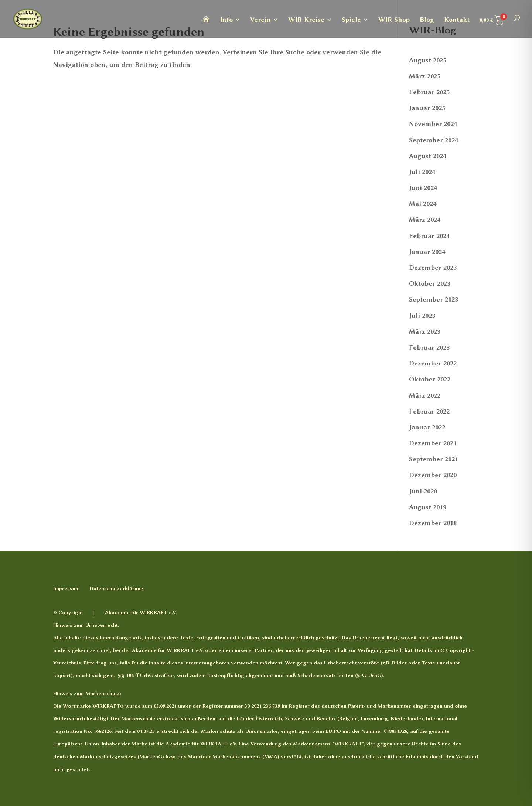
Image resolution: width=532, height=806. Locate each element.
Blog (427, 20)
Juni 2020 (423, 491)
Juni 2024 (423, 188)
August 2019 (428, 507)
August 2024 (428, 156)
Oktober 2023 (430, 283)
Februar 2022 (429, 411)
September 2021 (434, 459)
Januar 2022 (427, 427)
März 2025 (425, 76)
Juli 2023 (422, 316)
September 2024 (434, 140)
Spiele (351, 20)
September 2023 (434, 299)
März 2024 (425, 220)
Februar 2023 (429, 347)
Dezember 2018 (433, 523)
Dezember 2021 (433, 443)
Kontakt (457, 20)
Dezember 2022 (433, 363)
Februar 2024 (429, 236)
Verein (260, 20)
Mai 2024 (423, 204)
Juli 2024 (422, 172)
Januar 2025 (427, 108)
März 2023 (425, 331)
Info (226, 20)
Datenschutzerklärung (117, 588)
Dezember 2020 (433, 475)
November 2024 (433, 124)
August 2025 (428, 60)
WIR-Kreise (306, 20)
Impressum (66, 588)
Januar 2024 (427, 252)
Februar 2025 (429, 92)
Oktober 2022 (430, 379)
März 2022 (425, 395)
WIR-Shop (394, 20)
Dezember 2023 (433, 268)
